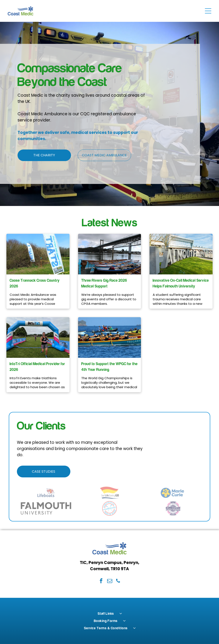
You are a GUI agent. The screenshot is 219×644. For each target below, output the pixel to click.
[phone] (118, 581)
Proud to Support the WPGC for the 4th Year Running (109, 367)
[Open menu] (208, 11)
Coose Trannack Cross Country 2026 (35, 283)
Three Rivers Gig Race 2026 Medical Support (104, 283)
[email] (110, 581)
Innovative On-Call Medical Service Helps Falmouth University (181, 283)
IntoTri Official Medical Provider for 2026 (37, 367)
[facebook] (101, 581)
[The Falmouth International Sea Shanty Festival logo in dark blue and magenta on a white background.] (173, 508)
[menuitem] (109, 614)
